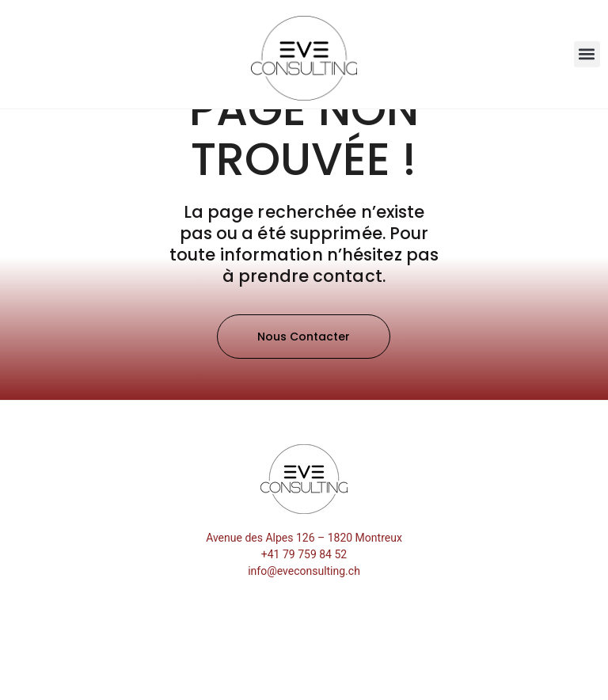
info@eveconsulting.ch (304, 637)
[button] (587, 54)
